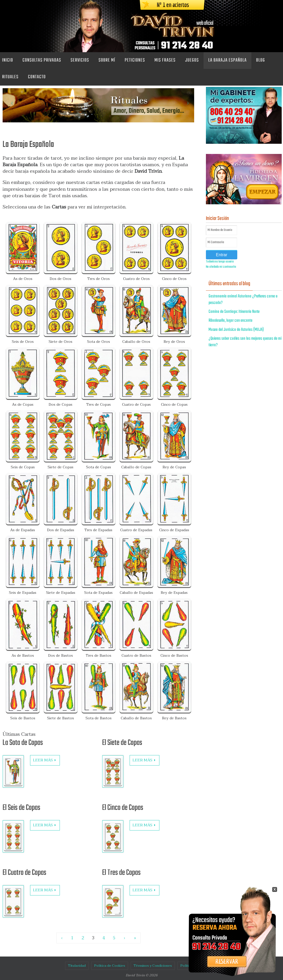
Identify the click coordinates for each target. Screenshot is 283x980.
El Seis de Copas (21, 808)
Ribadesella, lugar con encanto (230, 321)
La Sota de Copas (23, 743)
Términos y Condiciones (153, 966)
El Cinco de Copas (123, 808)
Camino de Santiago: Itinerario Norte (234, 312)
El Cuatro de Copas (24, 873)
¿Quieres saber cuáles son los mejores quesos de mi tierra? (245, 342)
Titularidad (77, 966)
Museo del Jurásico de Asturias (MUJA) (236, 330)
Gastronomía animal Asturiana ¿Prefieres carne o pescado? (243, 300)
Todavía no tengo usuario (220, 262)
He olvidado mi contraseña (221, 267)
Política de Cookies (110, 966)
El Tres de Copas (121, 873)
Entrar (222, 255)
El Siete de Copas (122, 743)
